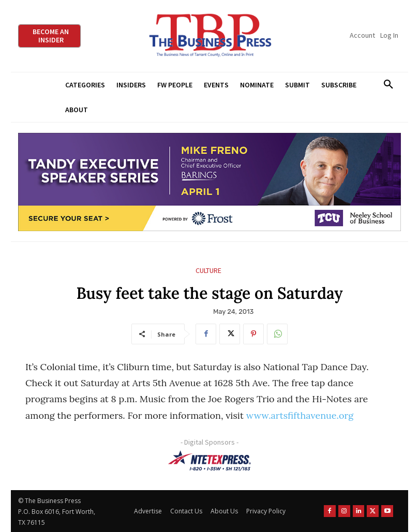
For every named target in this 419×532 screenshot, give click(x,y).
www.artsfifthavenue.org (300, 415)
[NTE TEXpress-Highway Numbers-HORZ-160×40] (209, 461)
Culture (208, 271)
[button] (388, 85)
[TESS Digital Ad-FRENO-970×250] (209, 182)
